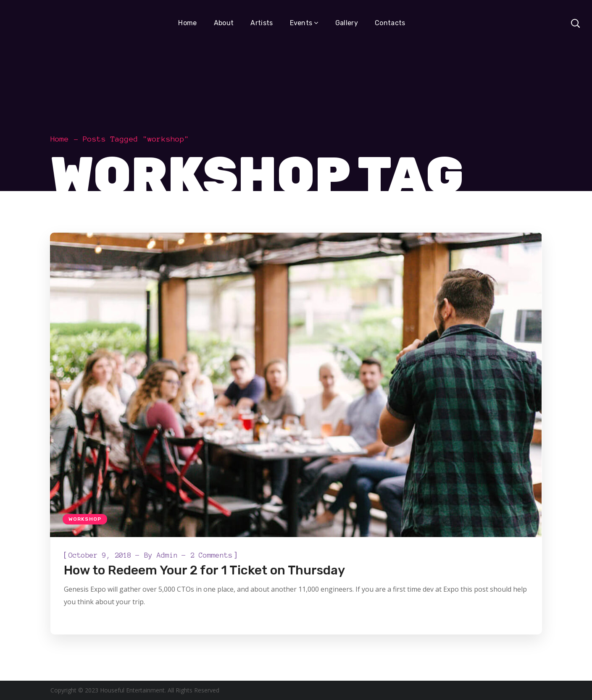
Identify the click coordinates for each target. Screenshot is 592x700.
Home (60, 139)
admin (167, 555)
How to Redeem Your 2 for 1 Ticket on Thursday (204, 570)
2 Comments (211, 555)
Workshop (85, 519)
